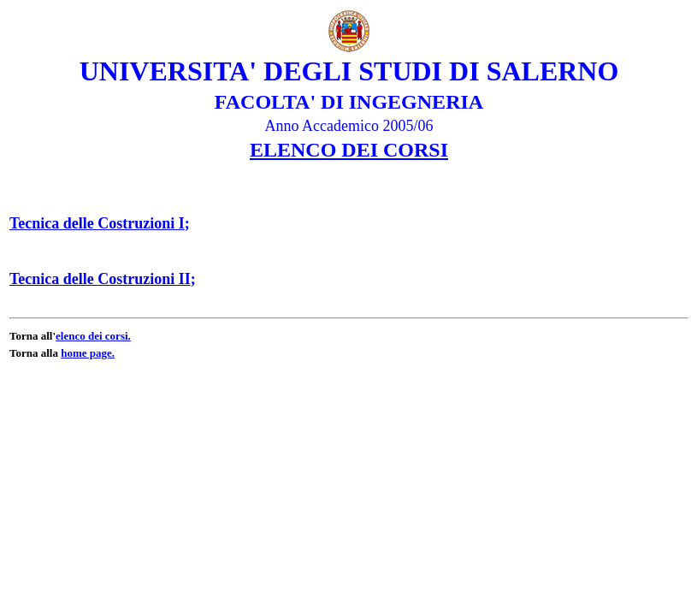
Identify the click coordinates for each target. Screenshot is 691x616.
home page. (88, 353)
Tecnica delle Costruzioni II (100, 279)
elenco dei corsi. (93, 336)
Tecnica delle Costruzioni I (97, 223)
